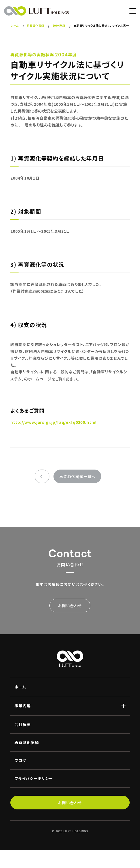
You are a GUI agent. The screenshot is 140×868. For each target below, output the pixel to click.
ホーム (20, 687)
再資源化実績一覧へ (78, 476)
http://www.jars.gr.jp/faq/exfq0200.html (53, 422)
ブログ (20, 760)
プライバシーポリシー (34, 778)
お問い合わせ (70, 606)
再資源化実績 (27, 742)
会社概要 (23, 724)
